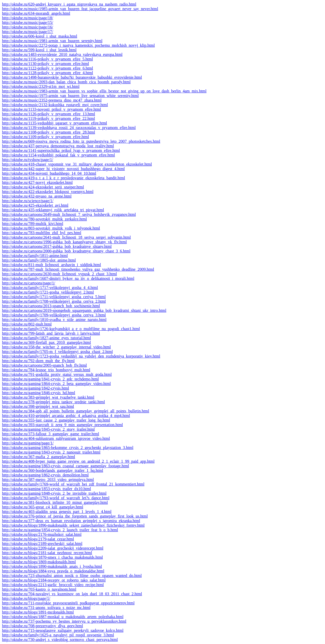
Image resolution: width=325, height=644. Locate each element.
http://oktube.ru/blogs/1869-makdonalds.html (39, 562)
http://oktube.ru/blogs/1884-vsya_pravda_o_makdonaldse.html (53, 571)
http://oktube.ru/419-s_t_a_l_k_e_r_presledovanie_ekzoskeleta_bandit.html (63, 178)
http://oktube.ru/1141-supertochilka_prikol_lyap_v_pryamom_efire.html (61, 150)
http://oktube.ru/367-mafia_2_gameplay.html (39, 457)
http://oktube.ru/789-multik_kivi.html (33, 224)
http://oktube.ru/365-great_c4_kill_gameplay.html (43, 507)
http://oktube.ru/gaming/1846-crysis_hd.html (39, 393)
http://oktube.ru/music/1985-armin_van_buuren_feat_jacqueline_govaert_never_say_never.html (80, 9)
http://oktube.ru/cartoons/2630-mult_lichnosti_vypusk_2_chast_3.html (59, 274)
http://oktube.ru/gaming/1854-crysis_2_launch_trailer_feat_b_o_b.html (60, 530)
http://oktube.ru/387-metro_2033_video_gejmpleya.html (48, 480)
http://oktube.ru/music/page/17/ (28, 32)
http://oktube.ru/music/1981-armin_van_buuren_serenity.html (52, 41)
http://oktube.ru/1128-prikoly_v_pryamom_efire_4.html (47, 73)
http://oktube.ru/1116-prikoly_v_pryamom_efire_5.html (47, 59)
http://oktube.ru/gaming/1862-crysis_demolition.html (45, 475)
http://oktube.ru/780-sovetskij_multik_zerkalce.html (44, 219)
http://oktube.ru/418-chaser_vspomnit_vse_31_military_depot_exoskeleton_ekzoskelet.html (77, 164)
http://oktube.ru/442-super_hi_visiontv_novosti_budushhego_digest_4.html (63, 169)
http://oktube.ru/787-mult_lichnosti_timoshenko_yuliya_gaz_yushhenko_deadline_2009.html (78, 269)
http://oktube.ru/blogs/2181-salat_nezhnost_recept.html (47, 553)
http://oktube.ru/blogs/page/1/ (26, 598)
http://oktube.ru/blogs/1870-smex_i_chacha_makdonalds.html (52, 557)
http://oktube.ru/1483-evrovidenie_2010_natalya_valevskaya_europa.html (62, 54)
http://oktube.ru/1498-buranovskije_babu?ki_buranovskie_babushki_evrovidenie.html (72, 77)
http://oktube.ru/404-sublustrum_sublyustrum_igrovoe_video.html (56, 438)
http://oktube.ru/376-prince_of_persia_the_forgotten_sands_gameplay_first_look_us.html (75, 516)
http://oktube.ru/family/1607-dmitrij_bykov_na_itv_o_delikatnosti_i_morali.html (68, 278)
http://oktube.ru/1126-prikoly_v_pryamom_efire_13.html (48, 114)
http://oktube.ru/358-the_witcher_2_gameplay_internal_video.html (56, 347)
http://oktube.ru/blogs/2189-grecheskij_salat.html (42, 544)
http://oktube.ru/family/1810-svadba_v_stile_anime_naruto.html (54, 320)
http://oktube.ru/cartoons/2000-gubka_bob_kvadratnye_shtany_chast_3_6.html (66, 251)
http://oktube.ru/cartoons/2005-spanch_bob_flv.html (44, 365)
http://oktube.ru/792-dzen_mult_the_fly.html (38, 361)
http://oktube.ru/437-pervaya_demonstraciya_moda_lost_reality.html (58, 146)
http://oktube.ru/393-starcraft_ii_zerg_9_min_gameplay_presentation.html (62, 425)
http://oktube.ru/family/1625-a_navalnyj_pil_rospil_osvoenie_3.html (58, 635)
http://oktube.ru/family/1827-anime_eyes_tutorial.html (46, 338)
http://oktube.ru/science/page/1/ (28, 201)
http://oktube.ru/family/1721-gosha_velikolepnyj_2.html (48, 292)
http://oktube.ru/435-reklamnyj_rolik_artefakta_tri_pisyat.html (53, 210)
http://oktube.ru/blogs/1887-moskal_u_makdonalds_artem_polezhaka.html (63, 617)
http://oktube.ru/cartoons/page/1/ (29, 283)
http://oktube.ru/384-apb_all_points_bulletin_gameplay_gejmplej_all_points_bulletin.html (76, 411)
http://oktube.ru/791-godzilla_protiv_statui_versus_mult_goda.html (57, 374)
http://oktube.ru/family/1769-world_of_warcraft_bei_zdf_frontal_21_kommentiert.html (73, 484)
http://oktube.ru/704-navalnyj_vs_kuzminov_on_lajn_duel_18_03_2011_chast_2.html (72, 594)
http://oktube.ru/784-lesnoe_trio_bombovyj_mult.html (46, 370)
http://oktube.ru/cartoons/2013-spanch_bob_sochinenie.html (51, 306)
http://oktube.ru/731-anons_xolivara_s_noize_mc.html (46, 608)
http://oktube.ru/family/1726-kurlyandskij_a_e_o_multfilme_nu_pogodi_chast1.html (71, 329)
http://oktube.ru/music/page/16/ (28, 27)
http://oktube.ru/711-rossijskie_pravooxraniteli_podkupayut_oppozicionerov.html (68, 603)
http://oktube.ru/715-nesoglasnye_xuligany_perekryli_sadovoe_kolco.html (63, 630)
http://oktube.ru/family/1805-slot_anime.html (39, 260)
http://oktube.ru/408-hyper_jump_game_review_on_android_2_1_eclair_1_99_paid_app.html (78, 461)
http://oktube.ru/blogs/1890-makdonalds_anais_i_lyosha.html (52, 566)
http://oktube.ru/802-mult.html (27, 324)
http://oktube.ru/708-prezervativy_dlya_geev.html (43, 626)
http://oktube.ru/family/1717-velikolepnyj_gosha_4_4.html (50, 288)
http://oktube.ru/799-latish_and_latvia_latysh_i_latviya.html (51, 333)
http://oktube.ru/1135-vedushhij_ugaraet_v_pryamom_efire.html (55, 123)
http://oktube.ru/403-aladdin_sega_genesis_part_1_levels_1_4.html (57, 512)
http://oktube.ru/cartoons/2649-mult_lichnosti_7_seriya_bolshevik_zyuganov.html (69, 214)
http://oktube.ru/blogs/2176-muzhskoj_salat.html (42, 534)
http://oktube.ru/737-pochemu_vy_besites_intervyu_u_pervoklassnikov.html (64, 621)
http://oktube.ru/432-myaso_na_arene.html (37, 196)
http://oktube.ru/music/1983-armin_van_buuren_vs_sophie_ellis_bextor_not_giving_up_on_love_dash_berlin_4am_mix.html (104, 91)
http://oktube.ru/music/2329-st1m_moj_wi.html (41, 86)
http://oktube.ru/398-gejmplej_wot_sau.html (38, 406)
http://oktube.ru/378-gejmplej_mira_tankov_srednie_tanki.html (53, 402)
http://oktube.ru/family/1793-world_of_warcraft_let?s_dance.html (56, 498)
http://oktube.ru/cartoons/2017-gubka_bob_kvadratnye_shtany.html (57, 246)
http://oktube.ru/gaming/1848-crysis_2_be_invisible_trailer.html (54, 493)
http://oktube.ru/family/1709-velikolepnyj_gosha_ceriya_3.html (54, 315)
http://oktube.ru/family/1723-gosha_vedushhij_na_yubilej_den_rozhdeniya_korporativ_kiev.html (81, 356)
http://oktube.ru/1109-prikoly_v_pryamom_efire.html (45, 137)
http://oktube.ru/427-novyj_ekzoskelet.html (37, 182)
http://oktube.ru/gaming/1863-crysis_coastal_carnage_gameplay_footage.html (66, 466)
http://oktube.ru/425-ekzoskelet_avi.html (35, 205)
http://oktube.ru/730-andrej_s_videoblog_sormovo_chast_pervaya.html (60, 640)
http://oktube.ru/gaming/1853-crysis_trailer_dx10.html (46, 489)
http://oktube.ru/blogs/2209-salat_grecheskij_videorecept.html (53, 548)
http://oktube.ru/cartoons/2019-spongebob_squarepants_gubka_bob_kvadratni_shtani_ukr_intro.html (84, 310)
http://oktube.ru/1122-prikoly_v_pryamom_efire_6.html (47, 68)
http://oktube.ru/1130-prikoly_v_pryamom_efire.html (45, 64)
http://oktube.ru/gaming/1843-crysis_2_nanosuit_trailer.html (51, 452)
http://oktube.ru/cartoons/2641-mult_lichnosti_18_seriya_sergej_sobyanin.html (66, 237)
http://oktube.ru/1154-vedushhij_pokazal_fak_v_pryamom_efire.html (59, 155)
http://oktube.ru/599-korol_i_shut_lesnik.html (39, 50)
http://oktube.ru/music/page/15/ (28, 22)
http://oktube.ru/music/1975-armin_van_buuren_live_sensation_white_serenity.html (70, 96)
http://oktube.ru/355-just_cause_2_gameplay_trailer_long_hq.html (56, 420)
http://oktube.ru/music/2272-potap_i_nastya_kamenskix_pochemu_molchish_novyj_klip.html (78, 45)
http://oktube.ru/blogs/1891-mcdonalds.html (38, 612)
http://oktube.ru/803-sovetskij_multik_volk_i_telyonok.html (51, 228)
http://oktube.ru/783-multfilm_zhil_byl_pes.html (42, 233)
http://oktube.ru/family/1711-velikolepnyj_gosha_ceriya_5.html (54, 297)
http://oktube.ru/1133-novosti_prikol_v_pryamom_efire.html (52, 109)
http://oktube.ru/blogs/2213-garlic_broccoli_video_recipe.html (53, 585)
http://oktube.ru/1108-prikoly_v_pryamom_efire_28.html (48, 132)
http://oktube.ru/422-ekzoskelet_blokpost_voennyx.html (48, 192)
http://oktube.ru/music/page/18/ (28, 18)
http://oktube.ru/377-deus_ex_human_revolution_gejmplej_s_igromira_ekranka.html (71, 521)
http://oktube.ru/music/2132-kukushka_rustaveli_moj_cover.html (55, 105)
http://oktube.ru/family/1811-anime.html (35, 256)
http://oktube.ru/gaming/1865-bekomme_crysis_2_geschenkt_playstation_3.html (68, 448)
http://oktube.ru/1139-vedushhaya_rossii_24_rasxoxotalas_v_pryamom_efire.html (69, 128)
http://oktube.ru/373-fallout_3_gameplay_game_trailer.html (51, 434)
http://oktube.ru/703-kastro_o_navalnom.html (39, 589)
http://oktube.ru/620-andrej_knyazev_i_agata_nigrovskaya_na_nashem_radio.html (69, 4)
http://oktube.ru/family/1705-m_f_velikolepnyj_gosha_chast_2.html (57, 352)
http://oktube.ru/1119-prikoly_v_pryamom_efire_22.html (48, 118)
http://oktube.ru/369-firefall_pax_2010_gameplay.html (46, 342)
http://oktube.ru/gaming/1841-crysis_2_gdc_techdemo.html (50, 379)
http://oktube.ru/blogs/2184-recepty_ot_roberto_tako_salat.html (54, 580)
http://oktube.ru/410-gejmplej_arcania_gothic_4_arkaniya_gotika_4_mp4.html (66, 416)
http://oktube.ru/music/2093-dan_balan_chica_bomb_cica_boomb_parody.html (66, 82)
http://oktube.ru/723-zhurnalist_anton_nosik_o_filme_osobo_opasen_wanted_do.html (72, 576)
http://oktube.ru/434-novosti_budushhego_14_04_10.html (49, 173)
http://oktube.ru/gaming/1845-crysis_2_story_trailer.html (48, 429)
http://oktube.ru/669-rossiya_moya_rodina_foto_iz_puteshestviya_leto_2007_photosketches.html (81, 141)
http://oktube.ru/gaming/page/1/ (28, 443)
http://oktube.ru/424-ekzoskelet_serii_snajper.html (43, 187)
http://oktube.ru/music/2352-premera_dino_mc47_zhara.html (52, 100)
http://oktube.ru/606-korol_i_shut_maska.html (40, 36)
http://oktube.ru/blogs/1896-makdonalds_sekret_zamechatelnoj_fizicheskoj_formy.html (73, 525)
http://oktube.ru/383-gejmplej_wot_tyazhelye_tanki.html (48, 397)
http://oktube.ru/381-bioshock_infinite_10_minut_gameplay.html (55, 502)
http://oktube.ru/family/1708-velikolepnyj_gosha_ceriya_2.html (54, 301)
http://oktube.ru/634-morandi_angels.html (36, 13)
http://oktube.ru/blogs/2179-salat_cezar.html (38, 539)
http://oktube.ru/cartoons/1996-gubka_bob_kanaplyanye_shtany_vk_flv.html (64, 242)
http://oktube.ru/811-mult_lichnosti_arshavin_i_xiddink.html (52, 265)
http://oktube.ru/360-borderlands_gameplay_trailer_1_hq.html (53, 470)
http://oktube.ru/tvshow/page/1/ (28, 160)
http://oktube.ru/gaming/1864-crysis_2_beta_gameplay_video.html (56, 384)
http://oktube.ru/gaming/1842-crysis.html (36, 388)
